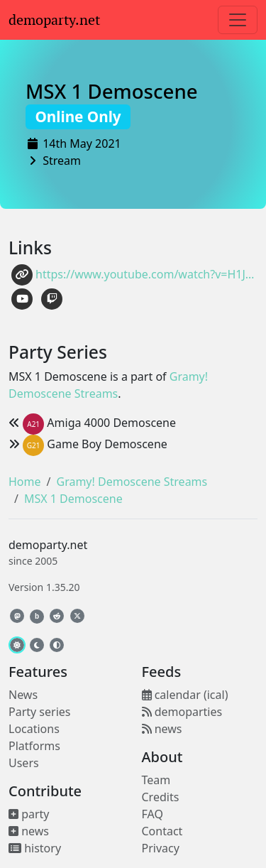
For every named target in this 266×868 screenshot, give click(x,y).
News (23, 695)
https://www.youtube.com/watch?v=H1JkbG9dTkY (134, 275)
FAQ (153, 814)
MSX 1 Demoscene (112, 103)
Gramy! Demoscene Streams (132, 482)
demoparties (182, 712)
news (29, 831)
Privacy (161, 848)
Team (156, 780)
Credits (161, 797)
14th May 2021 (82, 143)
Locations (34, 729)
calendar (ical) (185, 695)
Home (25, 482)
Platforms (34, 746)
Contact (162, 831)
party (29, 814)
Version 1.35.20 (44, 587)
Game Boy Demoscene (88, 444)
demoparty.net (54, 20)
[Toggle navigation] (238, 20)
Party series (39, 712)
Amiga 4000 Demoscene (92, 423)
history (35, 848)
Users (24, 763)
